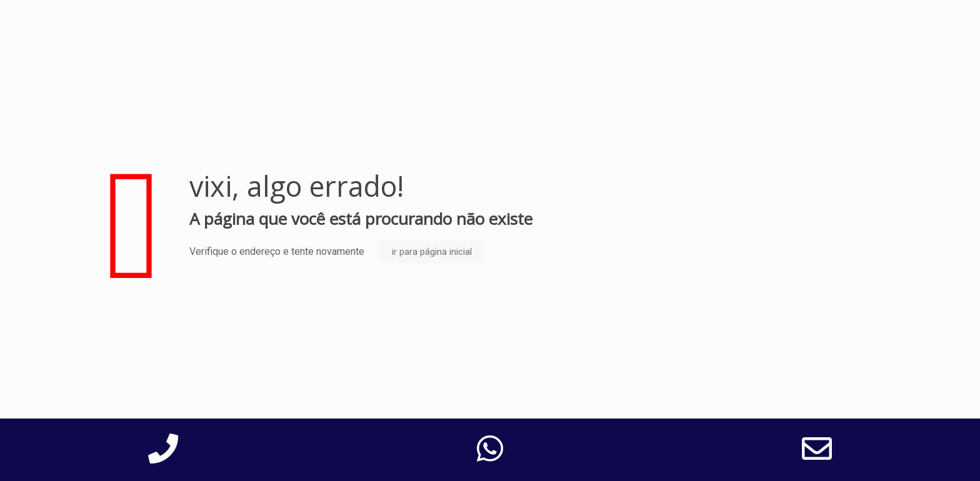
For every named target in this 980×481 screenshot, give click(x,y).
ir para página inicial (432, 252)
